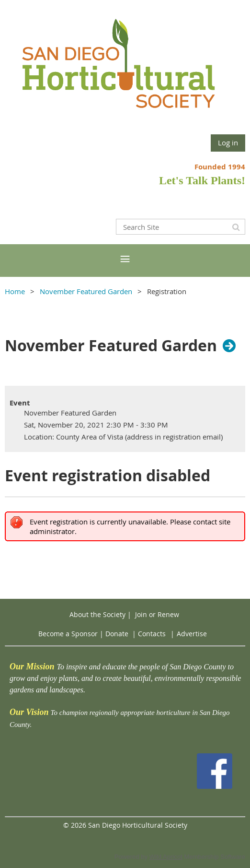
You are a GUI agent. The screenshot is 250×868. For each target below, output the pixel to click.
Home (15, 291)
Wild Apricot (166, 857)
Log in (228, 143)
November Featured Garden (86, 291)
